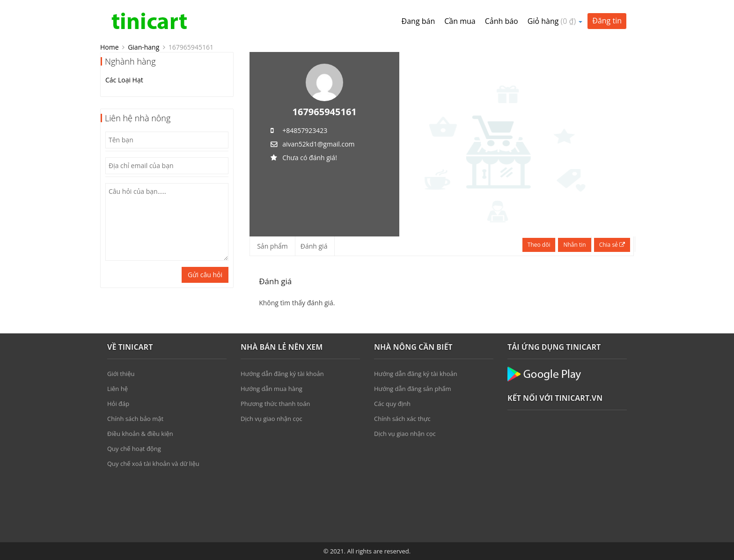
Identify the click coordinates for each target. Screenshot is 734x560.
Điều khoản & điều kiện (140, 434)
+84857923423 (305, 130)
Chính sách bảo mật (135, 419)
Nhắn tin (574, 245)
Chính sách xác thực (402, 419)
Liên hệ (117, 389)
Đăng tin (607, 21)
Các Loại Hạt (124, 80)
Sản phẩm (272, 246)
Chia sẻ (612, 245)
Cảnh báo (502, 21)
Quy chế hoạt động (134, 449)
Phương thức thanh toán (275, 404)
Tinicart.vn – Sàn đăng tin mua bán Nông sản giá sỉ (149, 21)
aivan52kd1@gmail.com (318, 144)
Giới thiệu (121, 374)
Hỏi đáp (118, 404)
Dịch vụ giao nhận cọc (272, 419)
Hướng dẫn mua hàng (272, 389)
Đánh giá (314, 246)
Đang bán (418, 21)
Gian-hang (143, 47)
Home (110, 47)
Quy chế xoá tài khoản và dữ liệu (153, 464)
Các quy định (392, 404)
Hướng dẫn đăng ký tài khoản (282, 374)
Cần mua (460, 21)
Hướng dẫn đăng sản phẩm (413, 389)
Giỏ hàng (555, 21)
